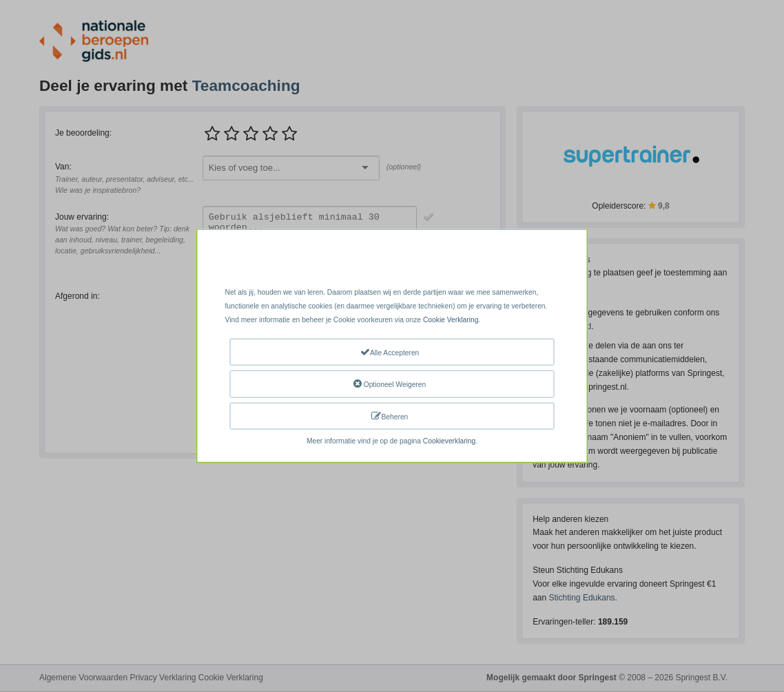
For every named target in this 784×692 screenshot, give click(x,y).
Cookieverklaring (449, 441)
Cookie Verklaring (451, 320)
